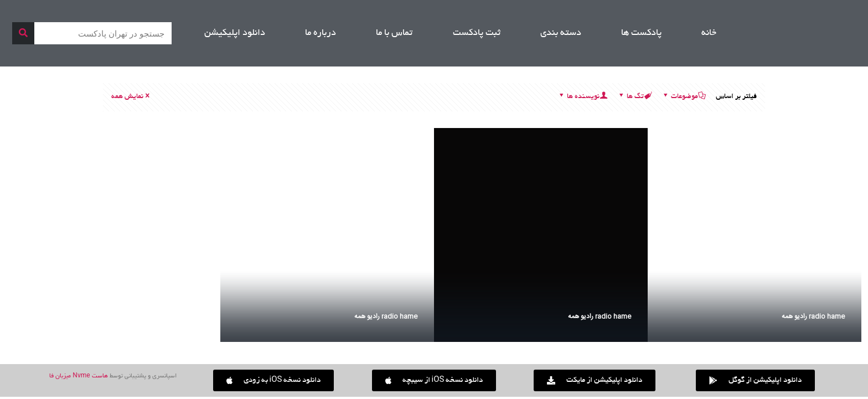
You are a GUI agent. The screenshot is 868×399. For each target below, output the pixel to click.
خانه (709, 33)
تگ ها (634, 97)
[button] (274, 380)
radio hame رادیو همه (813, 316)
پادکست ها (641, 33)
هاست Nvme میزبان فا (78, 376)
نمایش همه (131, 97)
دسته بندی (561, 33)
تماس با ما (394, 33)
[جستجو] (23, 33)
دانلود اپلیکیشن (235, 33)
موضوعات (684, 97)
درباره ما (321, 33)
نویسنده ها (582, 97)
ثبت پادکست (477, 33)
